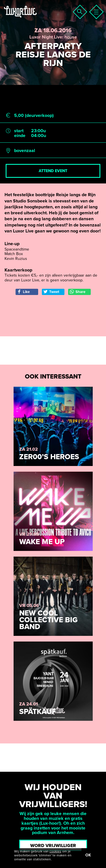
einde (20, 136)
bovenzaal (25, 151)
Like (23, 292)
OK (88, 855)
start (19, 131)
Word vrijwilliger (53, 846)
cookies (55, 851)
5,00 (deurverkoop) (34, 116)
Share (77, 292)
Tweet (51, 292)
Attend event (53, 171)
